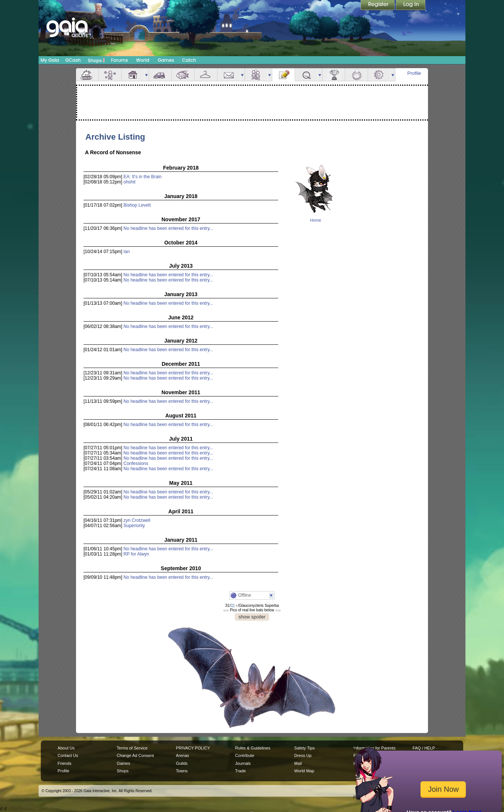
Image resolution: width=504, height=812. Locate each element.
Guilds (182, 763)
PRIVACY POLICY (193, 748)
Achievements (334, 75)
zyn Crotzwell (137, 520)
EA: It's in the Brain (143, 177)
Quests (306, 75)
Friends (256, 75)
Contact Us (68, 755)
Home (315, 220)
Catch (189, 60)
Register (378, 6)
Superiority (134, 526)
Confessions (136, 463)
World (143, 60)
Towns (182, 771)
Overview (87, 75)
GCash (73, 60)
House (133, 75)
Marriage (356, 75)
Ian (127, 252)
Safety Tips (305, 748)
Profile (414, 73)
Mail (229, 75)
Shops (96, 60)
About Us (66, 748)
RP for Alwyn (136, 554)
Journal (283, 75)
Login (411, 6)
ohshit (130, 182)
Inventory (206, 75)
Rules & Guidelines (253, 748)
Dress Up (303, 755)
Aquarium (183, 75)
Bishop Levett (137, 205)
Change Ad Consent (135, 755)
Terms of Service (132, 748)
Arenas (183, 755)
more (146, 75)
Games (166, 60)
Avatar (110, 75)
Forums (119, 60)
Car (160, 75)
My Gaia (50, 60)
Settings (379, 75)
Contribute (245, 755)
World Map (304, 771)
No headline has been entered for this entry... (168, 228)
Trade (240, 771)
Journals (243, 763)
